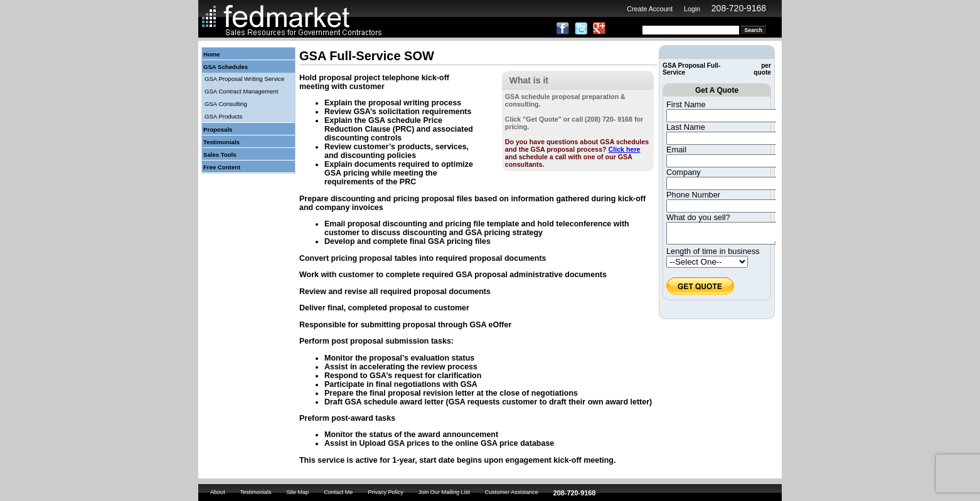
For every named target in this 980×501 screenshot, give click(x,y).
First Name (686, 104)
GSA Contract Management (241, 91)
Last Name (686, 127)
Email (676, 150)
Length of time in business (713, 255)
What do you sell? (698, 217)
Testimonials (221, 142)
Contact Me (338, 492)
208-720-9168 (739, 8)
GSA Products (223, 116)
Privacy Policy (385, 492)
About (218, 492)
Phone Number (693, 195)
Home (212, 54)
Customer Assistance (512, 492)
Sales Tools (220, 155)
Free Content (222, 167)
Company (684, 172)
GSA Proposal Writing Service (244, 79)
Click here (625, 149)
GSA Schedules (226, 67)
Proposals (218, 129)
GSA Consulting (226, 104)
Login (692, 9)
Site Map (297, 492)
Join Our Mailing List (444, 492)
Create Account (650, 9)
